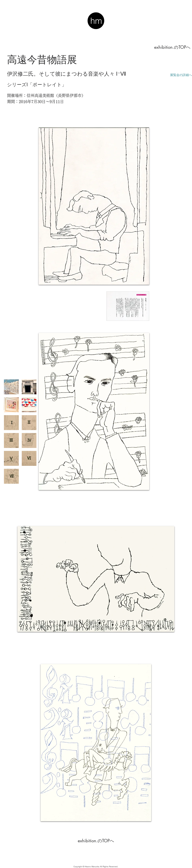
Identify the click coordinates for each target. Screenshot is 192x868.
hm (96, 21)
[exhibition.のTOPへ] (172, 47)
